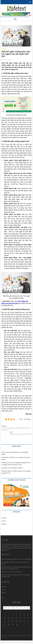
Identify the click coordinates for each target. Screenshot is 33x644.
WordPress (18, 635)
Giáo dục (4, 49)
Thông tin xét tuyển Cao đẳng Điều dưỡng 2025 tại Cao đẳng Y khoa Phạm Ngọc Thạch (17, 568)
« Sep (3, 627)
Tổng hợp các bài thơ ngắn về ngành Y (12, 468)
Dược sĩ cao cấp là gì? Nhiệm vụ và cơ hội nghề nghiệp (16, 559)
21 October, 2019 (6, 60)
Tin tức (4, 521)
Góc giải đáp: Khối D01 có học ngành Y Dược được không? (15, 563)
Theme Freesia (11, 635)
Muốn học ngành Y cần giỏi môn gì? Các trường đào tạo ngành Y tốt (16, 576)
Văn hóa (4, 524)
